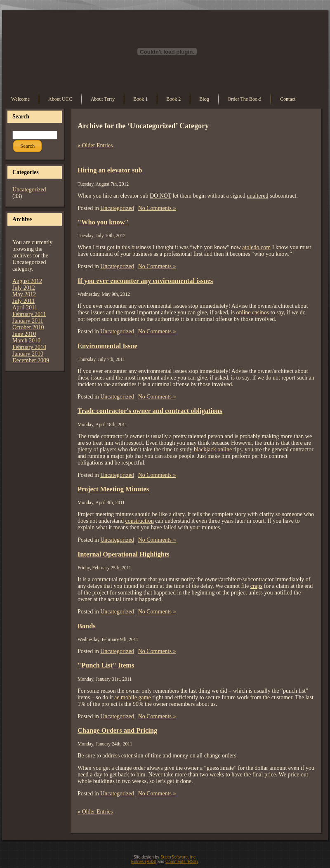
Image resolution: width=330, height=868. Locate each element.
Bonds (87, 626)
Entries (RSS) (144, 862)
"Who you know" (103, 222)
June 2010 (24, 334)
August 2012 (27, 281)
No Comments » (157, 208)
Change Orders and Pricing (117, 730)
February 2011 (29, 314)
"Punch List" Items (106, 665)
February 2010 (29, 347)
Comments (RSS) (181, 862)
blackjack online (213, 449)
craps (257, 586)
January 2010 (28, 354)
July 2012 (24, 288)
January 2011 (28, 321)
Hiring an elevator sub (110, 170)
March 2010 (26, 341)
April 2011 (25, 308)
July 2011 (24, 301)
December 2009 (31, 360)
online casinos (253, 313)
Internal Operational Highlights (124, 554)
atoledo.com (256, 247)
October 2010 (28, 327)
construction (139, 521)
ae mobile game (133, 697)
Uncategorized (29, 190)
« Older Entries (95, 145)
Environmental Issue (107, 346)
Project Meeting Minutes (113, 489)
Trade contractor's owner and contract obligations (150, 411)
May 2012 (24, 294)
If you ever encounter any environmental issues (145, 281)
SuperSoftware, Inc (178, 857)
